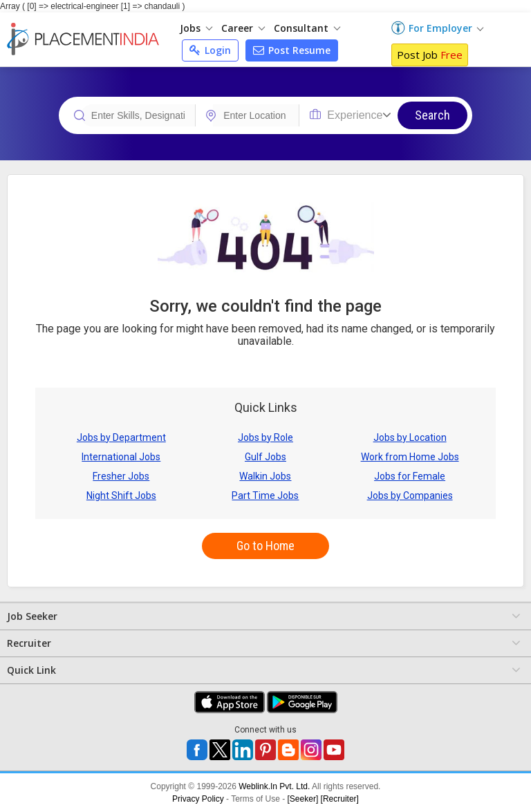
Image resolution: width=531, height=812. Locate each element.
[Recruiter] (340, 799)
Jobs (196, 28)
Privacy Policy (198, 799)
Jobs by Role (265, 437)
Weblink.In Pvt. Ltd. (274, 786)
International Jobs (121, 457)
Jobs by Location (410, 437)
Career (243, 28)
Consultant (307, 28)
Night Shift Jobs (121, 495)
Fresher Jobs (121, 476)
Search (432, 115)
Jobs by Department (121, 437)
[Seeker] (303, 799)
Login (210, 50)
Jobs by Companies (410, 495)
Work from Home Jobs (410, 457)
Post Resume (292, 50)
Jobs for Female (410, 476)
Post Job (430, 55)
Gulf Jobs (265, 457)
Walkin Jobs (265, 476)
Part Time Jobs (265, 495)
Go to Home (265, 546)
